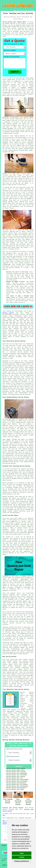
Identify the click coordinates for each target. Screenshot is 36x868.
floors (19, 593)
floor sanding (24, 117)
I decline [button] (22, 857)
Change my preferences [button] (22, 861)
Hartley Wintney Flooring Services (16, 740)
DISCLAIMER (31, 10)
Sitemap (4, 845)
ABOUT (22, 10)
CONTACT (26, 10)
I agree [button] (22, 853)
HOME (15, 10)
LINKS (18, 10)
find (7, 659)
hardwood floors (14, 474)
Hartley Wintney (8, 313)
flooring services (28, 729)
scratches (8, 638)
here (20, 687)
